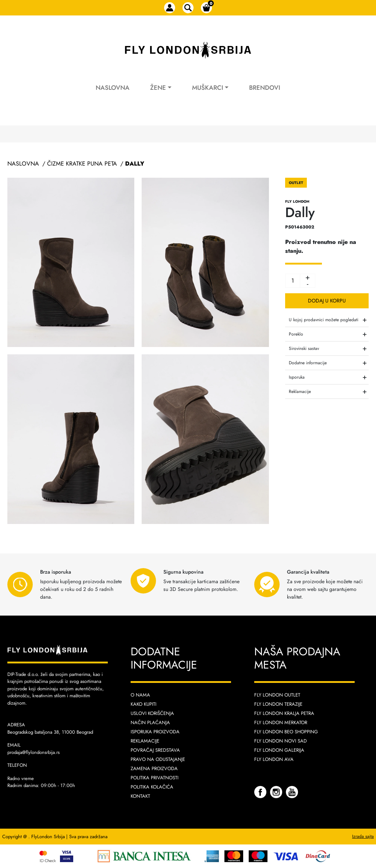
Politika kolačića (152, 787)
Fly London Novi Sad (281, 741)
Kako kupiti (143, 704)
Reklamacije (145, 741)
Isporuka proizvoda (155, 732)
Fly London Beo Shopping (286, 732)
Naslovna (113, 88)
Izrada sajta (363, 836)
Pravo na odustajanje (158, 759)
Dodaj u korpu (327, 301)
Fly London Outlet (277, 695)
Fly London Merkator (281, 722)
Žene (158, 88)
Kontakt (140, 796)
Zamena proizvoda (154, 768)
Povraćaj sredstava (155, 750)
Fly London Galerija (279, 750)
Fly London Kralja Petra (284, 713)
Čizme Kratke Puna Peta (82, 164)
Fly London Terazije (278, 704)
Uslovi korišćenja (152, 713)
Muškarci (208, 88)
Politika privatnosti (155, 778)
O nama (140, 695)
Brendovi (265, 88)
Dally (135, 164)
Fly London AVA (274, 759)
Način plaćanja (150, 722)
